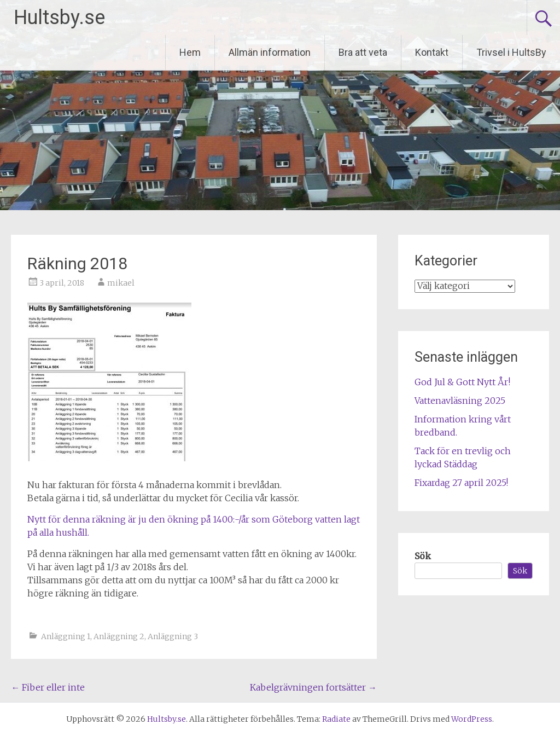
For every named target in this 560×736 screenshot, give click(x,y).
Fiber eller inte (48, 687)
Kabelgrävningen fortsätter (313, 687)
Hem (190, 52)
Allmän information (270, 52)
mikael (121, 283)
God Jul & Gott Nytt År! (462, 382)
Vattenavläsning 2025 (460, 401)
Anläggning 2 (119, 636)
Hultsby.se (59, 18)
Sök (423, 556)
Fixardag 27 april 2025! (461, 483)
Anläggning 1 (66, 636)
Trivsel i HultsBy (511, 52)
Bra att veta (363, 52)
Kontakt (432, 52)
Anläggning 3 (173, 636)
